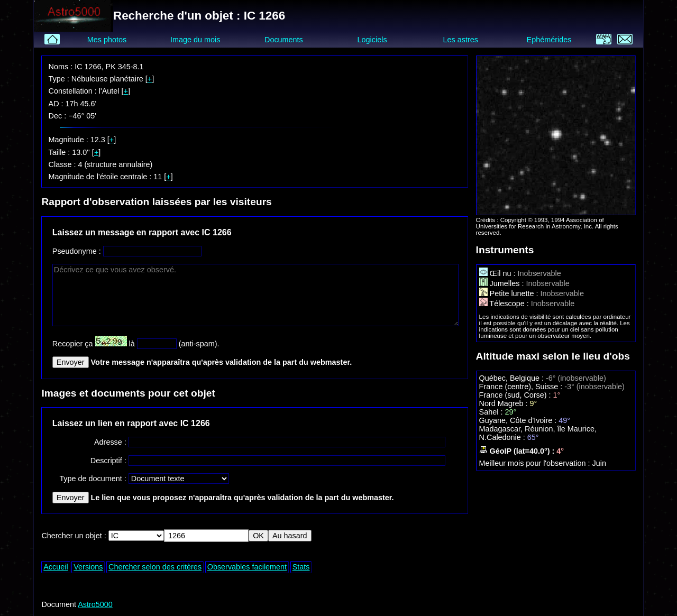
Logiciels (372, 40)
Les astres (461, 40)
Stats (301, 567)
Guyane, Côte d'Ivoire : (519, 420)
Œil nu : (498, 273)
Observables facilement (247, 567)
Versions (88, 567)
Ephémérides (549, 40)
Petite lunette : (510, 293)
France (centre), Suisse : (522, 387)
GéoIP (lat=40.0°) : (518, 451)
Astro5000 (95, 604)
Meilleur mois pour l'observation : (536, 463)
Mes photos (107, 40)
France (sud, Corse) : (516, 395)
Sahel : (492, 412)
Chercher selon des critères (155, 567)
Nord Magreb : (505, 403)
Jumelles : (503, 283)
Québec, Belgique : (513, 378)
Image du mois (195, 40)
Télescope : (505, 304)
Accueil (56, 567)
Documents (284, 40)
